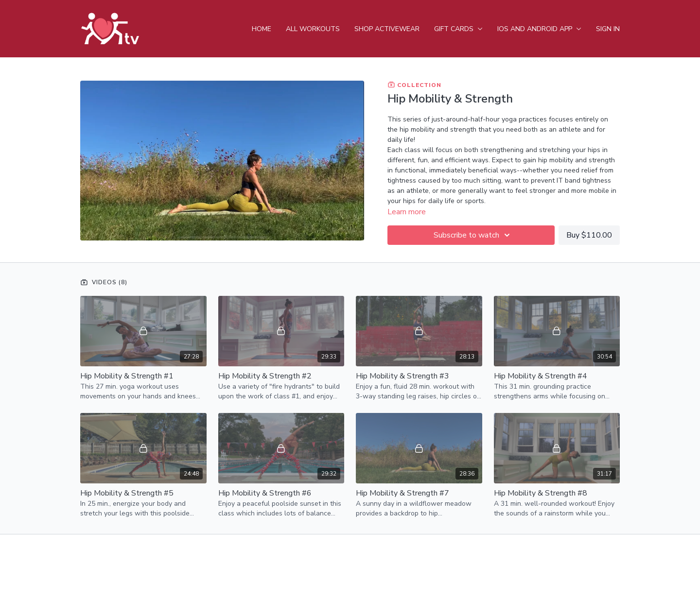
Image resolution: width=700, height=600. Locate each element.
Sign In (608, 29)
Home (262, 29)
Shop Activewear (387, 29)
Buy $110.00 (589, 235)
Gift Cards (458, 29)
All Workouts (313, 29)
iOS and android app (539, 29)
